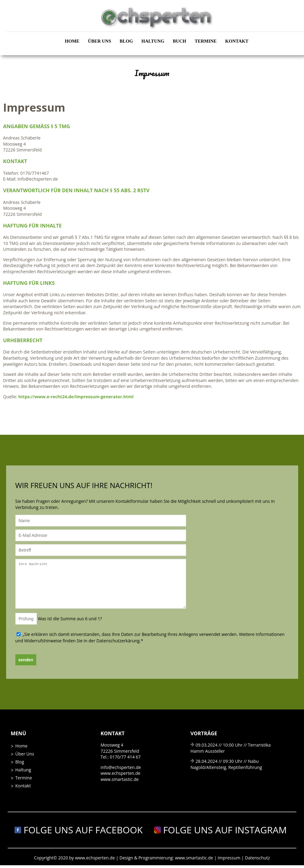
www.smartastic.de (119, 779)
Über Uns (99, 41)
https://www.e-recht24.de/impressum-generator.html (76, 397)
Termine (206, 41)
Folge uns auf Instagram (221, 830)
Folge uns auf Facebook (79, 830)
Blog (126, 41)
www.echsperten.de (120, 773)
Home (72, 41)
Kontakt (237, 41)
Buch (179, 41)
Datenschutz (257, 858)
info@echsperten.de (121, 767)
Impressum (230, 858)
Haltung (153, 41)
